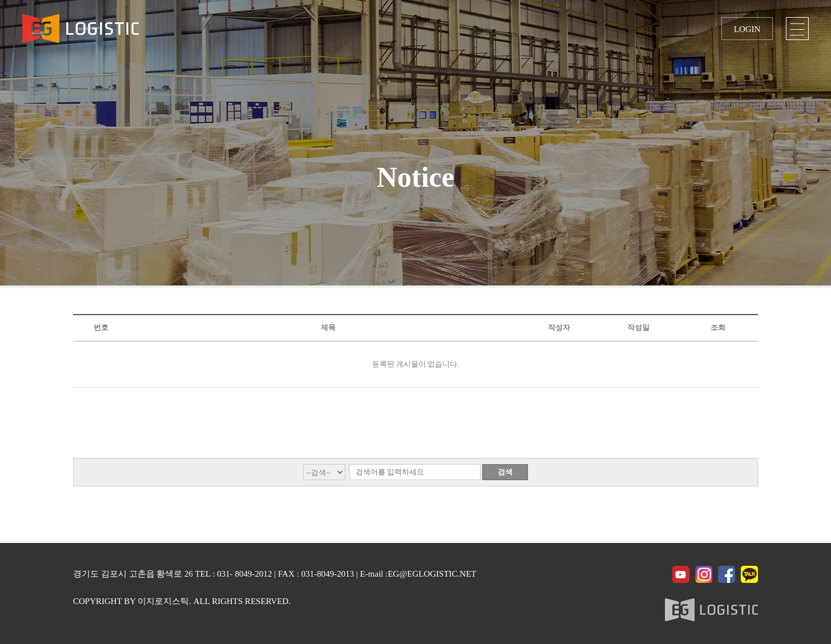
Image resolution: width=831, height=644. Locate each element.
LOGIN (747, 29)
